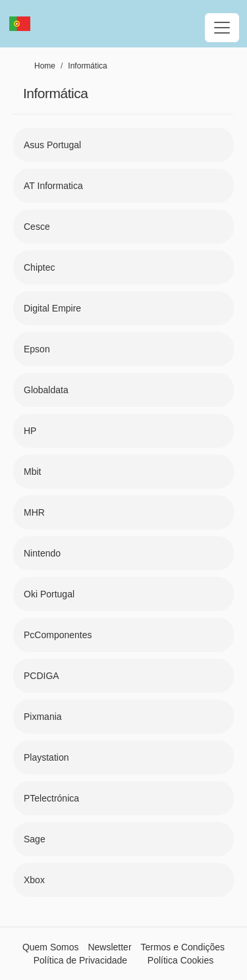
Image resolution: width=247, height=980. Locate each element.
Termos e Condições (182, 947)
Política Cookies (180, 960)
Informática (87, 66)
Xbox (34, 880)
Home (45, 66)
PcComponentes (58, 635)
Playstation (46, 757)
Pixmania (43, 717)
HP (30, 431)
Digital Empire (52, 308)
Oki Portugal (49, 594)
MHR (34, 512)
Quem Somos (51, 947)
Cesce (37, 227)
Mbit (32, 472)
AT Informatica (53, 186)
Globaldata (46, 390)
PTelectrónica (51, 798)
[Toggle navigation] (222, 28)
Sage (35, 839)
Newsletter (109, 947)
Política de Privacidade (80, 960)
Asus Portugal (52, 145)
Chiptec (39, 267)
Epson (37, 349)
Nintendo (42, 553)
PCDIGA (41, 676)
